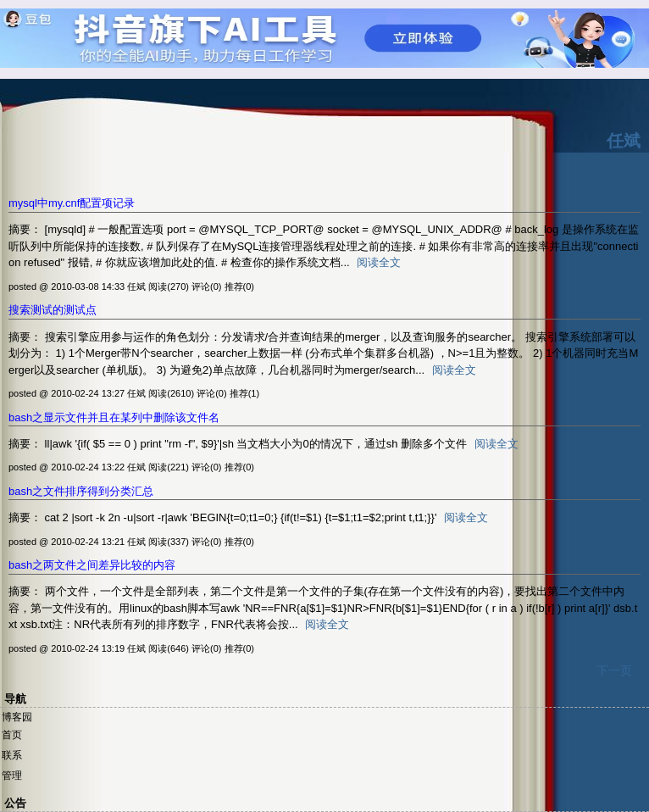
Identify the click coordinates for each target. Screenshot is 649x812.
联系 (12, 755)
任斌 (624, 141)
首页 (12, 735)
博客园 (17, 717)
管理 (12, 776)
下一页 (614, 670)
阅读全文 (379, 262)
